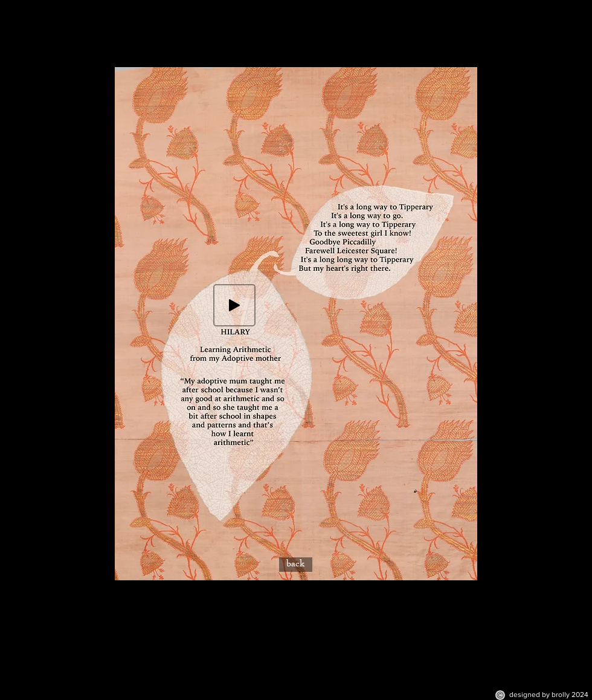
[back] (296, 565)
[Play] (234, 305)
